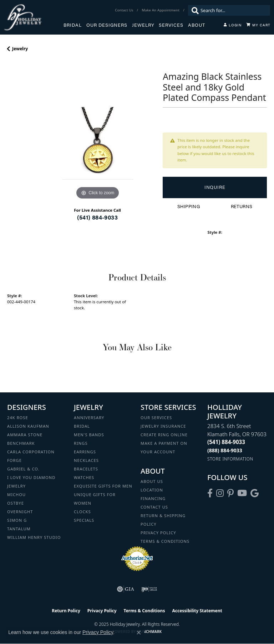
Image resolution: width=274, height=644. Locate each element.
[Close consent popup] (139, 633)
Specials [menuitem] (84, 520)
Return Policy (66, 611)
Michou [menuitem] (16, 494)
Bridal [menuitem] (82, 426)
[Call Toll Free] (225, 450)
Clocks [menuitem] (82, 512)
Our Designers (107, 25)
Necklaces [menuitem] (86, 460)
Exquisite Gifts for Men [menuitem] (103, 486)
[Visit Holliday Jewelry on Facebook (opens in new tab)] (210, 493)
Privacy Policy (158, 533)
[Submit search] (193, 10)
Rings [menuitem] (81, 443)
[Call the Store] (226, 442)
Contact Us (154, 507)
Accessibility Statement (197, 611)
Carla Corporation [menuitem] (31, 452)
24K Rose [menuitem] (18, 418)
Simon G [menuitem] (17, 520)
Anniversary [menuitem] (89, 418)
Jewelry (143, 25)
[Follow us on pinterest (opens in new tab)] (230, 493)
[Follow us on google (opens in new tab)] (255, 493)
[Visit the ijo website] (149, 589)
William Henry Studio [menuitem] (34, 537)
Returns (242, 206)
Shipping (189, 206)
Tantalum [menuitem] (19, 529)
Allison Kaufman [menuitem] (28, 426)
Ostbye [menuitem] (16, 503)
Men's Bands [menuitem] (89, 435)
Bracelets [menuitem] (86, 469)
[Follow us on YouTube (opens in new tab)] (242, 493)
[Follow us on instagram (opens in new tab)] (220, 493)
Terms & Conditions (165, 541)
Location (152, 490)
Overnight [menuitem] (20, 512)
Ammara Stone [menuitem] (25, 435)
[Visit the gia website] (126, 589)
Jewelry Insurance (163, 426)
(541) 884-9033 (97, 217)
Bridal (73, 25)
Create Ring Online (164, 435)
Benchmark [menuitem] (21, 443)
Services (171, 25)
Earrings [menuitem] (85, 452)
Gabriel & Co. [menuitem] (23, 469)
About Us (152, 481)
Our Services (156, 418)
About (197, 25)
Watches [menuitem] (84, 477)
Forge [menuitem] (14, 460)
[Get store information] (230, 459)
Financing (153, 498)
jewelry (20, 49)
